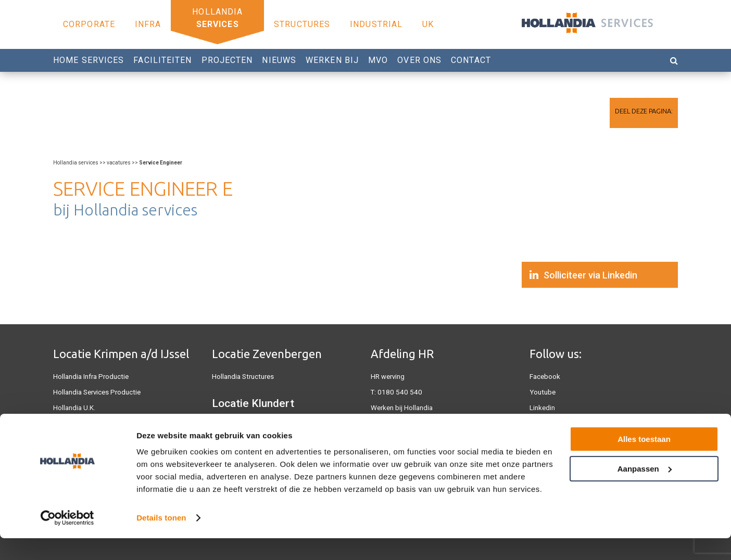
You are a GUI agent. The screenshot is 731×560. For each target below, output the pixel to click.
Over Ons (419, 60)
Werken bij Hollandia (402, 408)
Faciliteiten (162, 60)
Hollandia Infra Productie (90, 377)
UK (428, 24)
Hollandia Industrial (241, 426)
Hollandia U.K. (74, 408)
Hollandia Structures (242, 377)
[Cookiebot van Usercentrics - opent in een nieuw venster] (67, 540)
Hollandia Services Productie (96, 392)
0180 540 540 (397, 392)
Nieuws (279, 60)
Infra (148, 24)
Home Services (89, 60)
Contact (471, 60)
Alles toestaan (644, 461)
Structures (302, 24)
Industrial (376, 24)
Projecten (227, 60)
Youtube (542, 392)
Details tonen (161, 539)
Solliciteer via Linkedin (590, 275)
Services (218, 24)
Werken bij (332, 60)
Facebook (545, 377)
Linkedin (542, 408)
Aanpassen (645, 490)
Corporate (89, 24)
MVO (378, 60)
